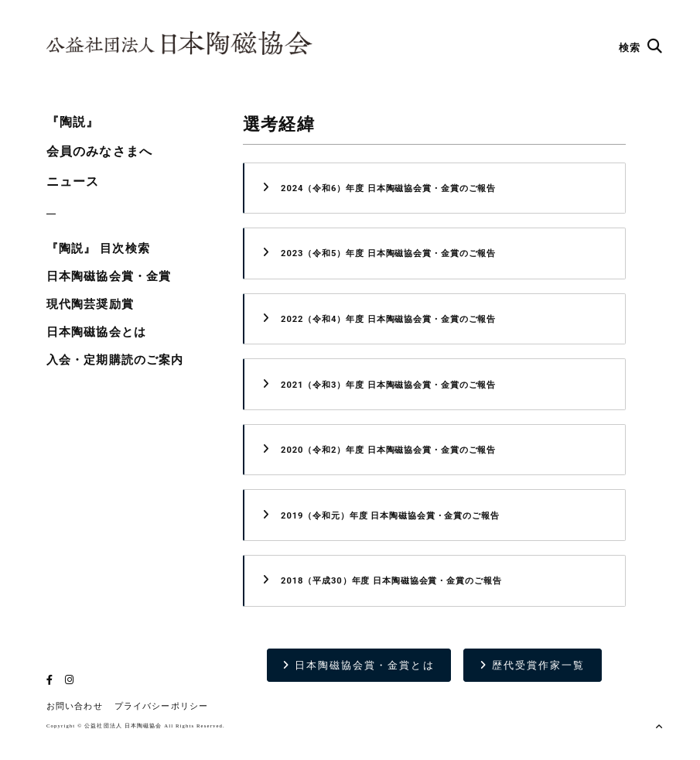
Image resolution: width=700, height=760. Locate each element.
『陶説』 (73, 122)
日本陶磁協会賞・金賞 (109, 276)
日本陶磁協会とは (96, 332)
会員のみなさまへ (99, 151)
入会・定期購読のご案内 (115, 360)
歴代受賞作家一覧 (533, 665)
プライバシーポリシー (161, 706)
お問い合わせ (75, 706)
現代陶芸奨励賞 (90, 304)
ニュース (73, 181)
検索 (641, 48)
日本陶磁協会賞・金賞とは (359, 665)
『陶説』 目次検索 (98, 248)
